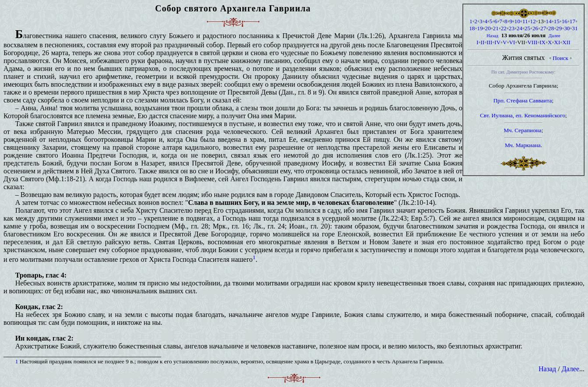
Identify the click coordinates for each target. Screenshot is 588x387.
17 (572, 21)
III (489, 42)
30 (567, 28)
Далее (555, 36)
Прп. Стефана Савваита (523, 100)
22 (504, 28)
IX (542, 42)
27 (543, 28)
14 (549, 21)
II (483, 42)
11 (525, 21)
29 (559, 28)
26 (535, 28)
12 (533, 21)
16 (565, 21)
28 (551, 28)
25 (527, 28)
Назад (492, 36)
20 (488, 28)
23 (512, 28)
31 (575, 28)
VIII (532, 42)
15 (557, 21)
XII (566, 42)
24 (519, 28)
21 (496, 28)
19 (480, 28)
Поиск (560, 58)
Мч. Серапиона (523, 130)
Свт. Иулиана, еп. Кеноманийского (523, 115)
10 (517, 21)
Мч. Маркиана (523, 145)
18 (472, 28)
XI (557, 42)
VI (512, 42)
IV (497, 42)
